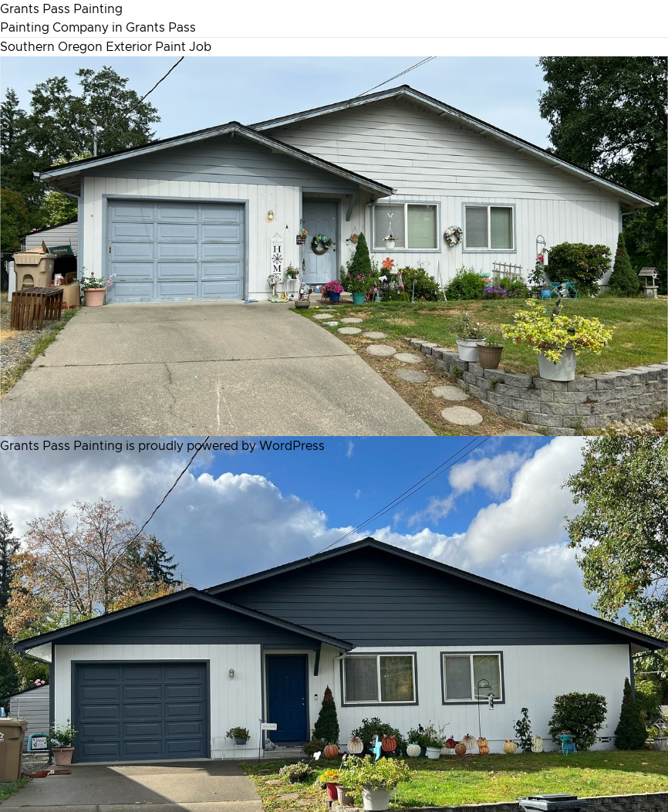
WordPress (292, 446)
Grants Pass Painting (61, 9)
